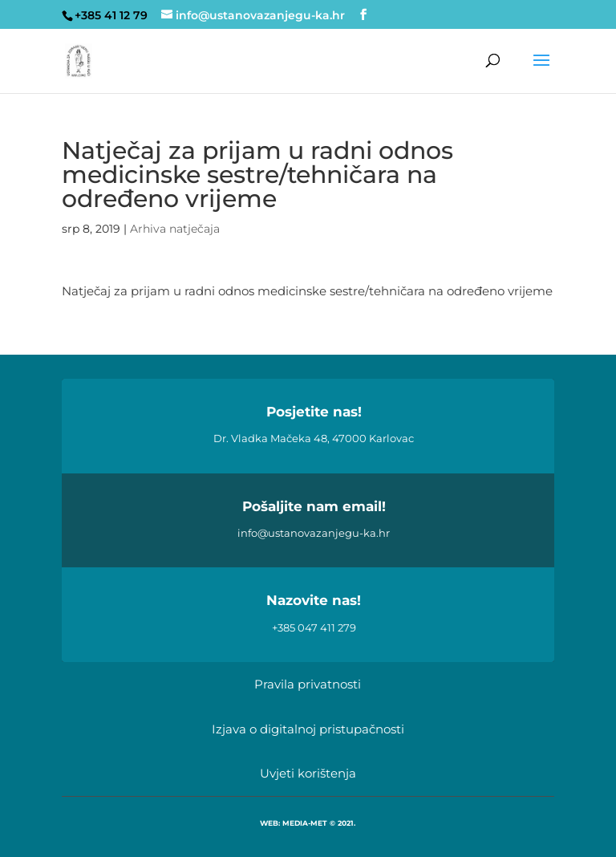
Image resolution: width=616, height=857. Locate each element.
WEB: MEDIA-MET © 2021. (308, 823)
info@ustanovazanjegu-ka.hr (314, 533)
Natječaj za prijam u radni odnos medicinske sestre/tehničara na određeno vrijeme (307, 291)
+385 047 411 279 (314, 628)
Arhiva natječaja (175, 229)
